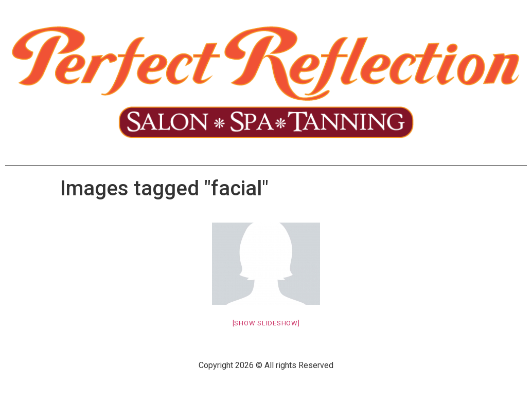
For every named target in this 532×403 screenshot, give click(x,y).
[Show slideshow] (266, 323)
